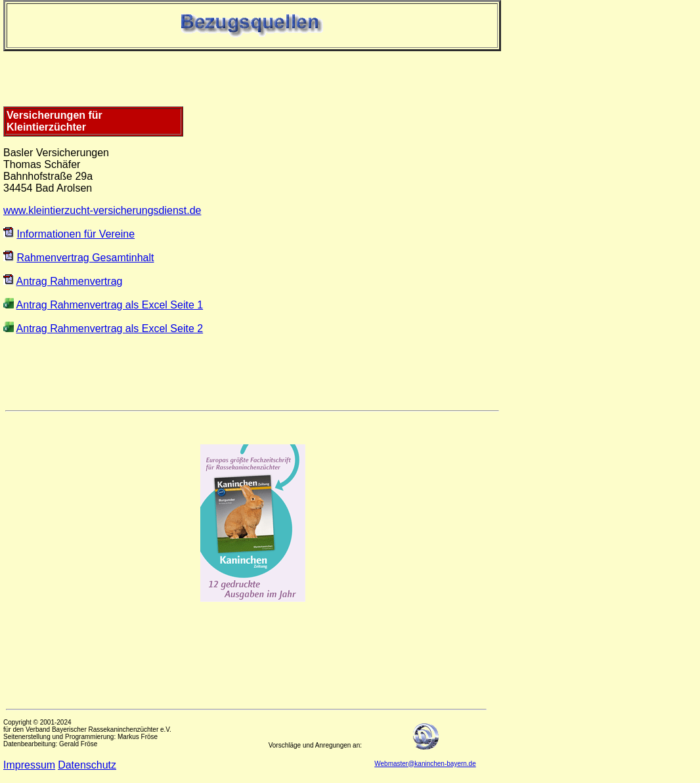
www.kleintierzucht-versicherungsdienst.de (102, 210)
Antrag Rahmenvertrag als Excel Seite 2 (110, 328)
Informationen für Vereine (76, 234)
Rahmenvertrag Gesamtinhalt (85, 258)
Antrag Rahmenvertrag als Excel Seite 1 (110, 305)
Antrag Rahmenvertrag (70, 281)
